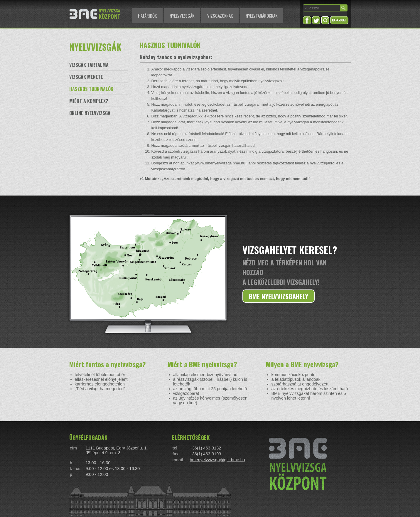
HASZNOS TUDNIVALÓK (91, 89)
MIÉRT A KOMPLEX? (89, 101)
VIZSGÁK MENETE (86, 77)
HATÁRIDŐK (147, 16)
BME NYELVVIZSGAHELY (279, 296)
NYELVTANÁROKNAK (262, 16)
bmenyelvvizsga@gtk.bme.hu (217, 460)
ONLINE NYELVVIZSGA (90, 113)
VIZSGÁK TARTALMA (89, 65)
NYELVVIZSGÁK (182, 16)
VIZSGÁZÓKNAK (220, 16)
